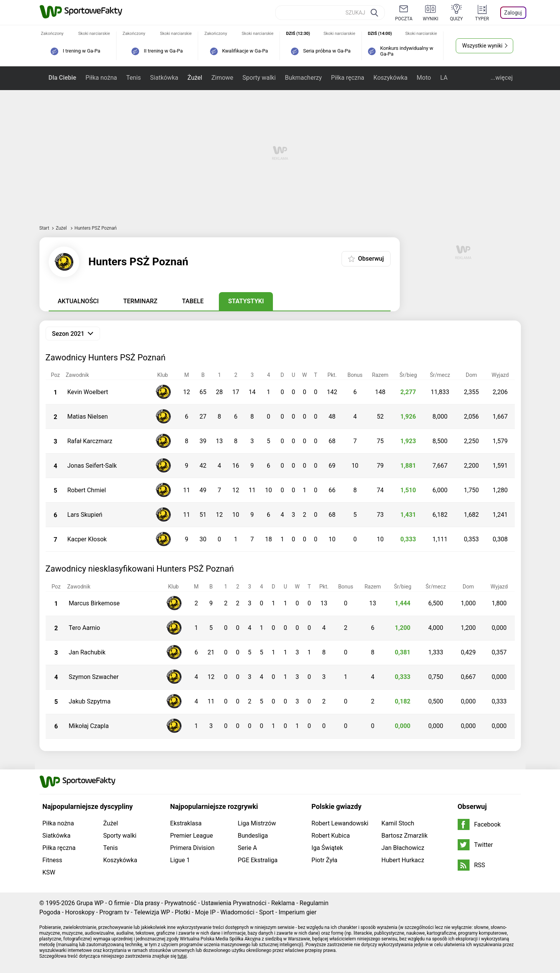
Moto (424, 78)
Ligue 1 (180, 860)
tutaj (182, 956)
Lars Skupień (85, 515)
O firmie (119, 903)
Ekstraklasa (186, 823)
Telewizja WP (152, 912)
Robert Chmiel (86, 490)
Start (44, 228)
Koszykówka (390, 78)
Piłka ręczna (348, 78)
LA (444, 78)
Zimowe (222, 78)
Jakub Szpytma (90, 701)
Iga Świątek (327, 848)
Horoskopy (80, 912)
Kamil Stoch (398, 823)
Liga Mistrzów (257, 823)
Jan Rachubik (87, 652)
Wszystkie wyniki (482, 46)
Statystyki (246, 301)
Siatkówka (164, 78)
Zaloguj (513, 13)
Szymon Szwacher (94, 677)
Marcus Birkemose (94, 603)
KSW (49, 872)
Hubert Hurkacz (403, 860)
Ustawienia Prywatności (234, 903)
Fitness (53, 860)
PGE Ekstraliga (258, 860)
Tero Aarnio (84, 628)
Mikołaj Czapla (89, 726)
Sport (267, 912)
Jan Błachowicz (403, 848)
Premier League (192, 836)
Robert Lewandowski (340, 823)
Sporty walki (259, 78)
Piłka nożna (101, 78)
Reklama (283, 903)
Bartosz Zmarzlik (404, 836)
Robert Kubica (331, 836)
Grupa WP (90, 903)
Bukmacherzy (303, 78)
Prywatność (181, 903)
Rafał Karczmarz (90, 441)
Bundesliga (253, 836)
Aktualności (78, 301)
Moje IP (205, 912)
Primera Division (192, 848)
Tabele (193, 301)
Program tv (114, 912)
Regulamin (314, 903)
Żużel (195, 78)
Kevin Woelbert (88, 392)
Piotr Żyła (325, 860)
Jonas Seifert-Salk (92, 466)
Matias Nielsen (87, 417)
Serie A (247, 848)
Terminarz (140, 301)
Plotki (182, 912)
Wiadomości (237, 912)
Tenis (133, 78)
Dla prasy (147, 903)
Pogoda (50, 912)
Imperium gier (298, 912)
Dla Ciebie (62, 78)
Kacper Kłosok (87, 539)
